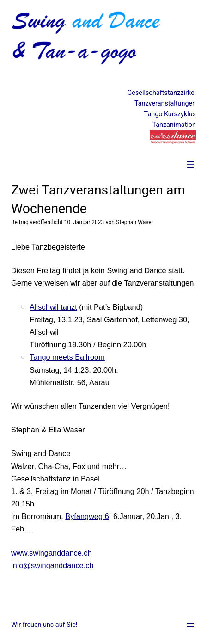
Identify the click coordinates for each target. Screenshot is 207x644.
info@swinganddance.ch (52, 565)
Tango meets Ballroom (67, 357)
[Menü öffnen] (190, 164)
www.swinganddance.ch (52, 553)
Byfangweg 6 (87, 516)
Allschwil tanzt (53, 307)
